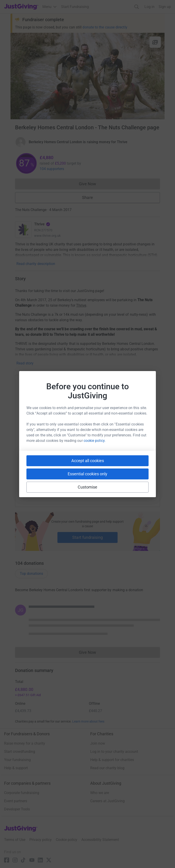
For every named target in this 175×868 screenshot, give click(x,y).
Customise (88, 487)
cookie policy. (95, 441)
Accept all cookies (88, 461)
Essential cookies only (87, 474)
